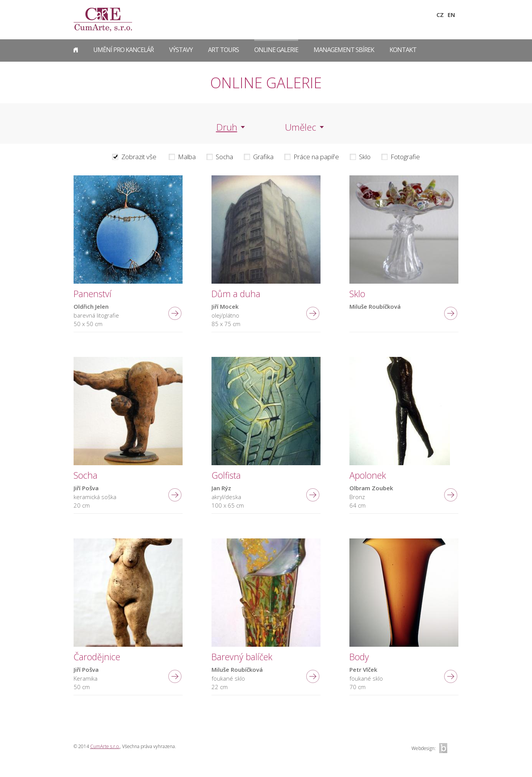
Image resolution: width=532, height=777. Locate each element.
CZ (440, 15)
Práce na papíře (316, 157)
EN (451, 15)
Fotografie (405, 157)
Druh (227, 127)
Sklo (365, 157)
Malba (187, 157)
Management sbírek (344, 50)
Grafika (263, 157)
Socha (224, 157)
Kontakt (403, 50)
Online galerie (276, 50)
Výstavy (181, 50)
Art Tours (223, 50)
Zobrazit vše (139, 157)
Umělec (301, 127)
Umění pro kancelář (123, 50)
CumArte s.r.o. (105, 746)
